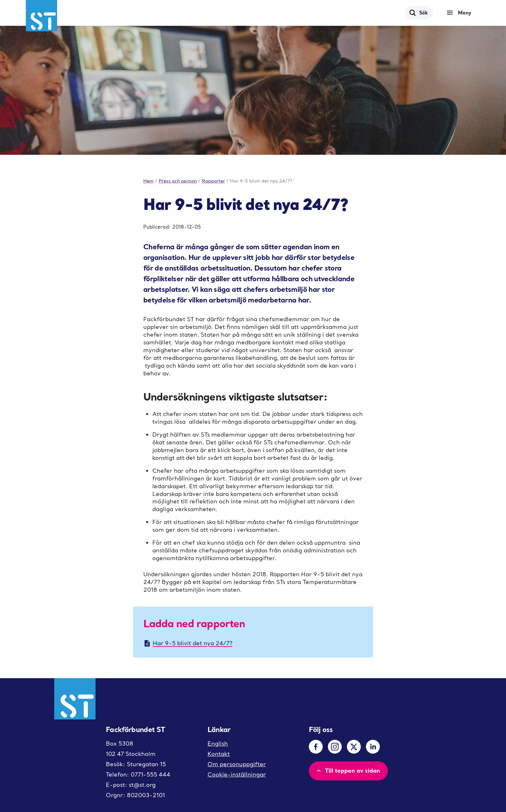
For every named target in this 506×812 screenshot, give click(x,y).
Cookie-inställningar (237, 774)
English (218, 743)
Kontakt (219, 754)
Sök (418, 13)
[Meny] (460, 13)
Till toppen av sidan (348, 770)
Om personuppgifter (237, 764)
